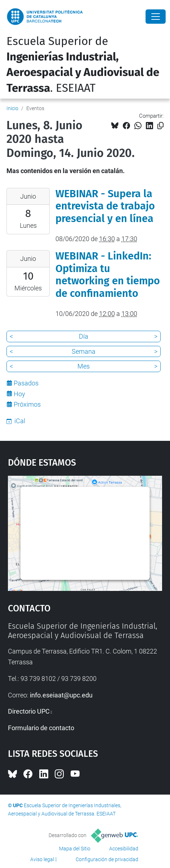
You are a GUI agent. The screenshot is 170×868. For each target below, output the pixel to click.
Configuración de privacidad (107, 859)
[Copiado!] (160, 126)
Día (84, 336)
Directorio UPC (29, 711)
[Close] (156, 17)
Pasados (26, 383)
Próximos (27, 404)
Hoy (19, 394)
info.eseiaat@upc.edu (61, 695)
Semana (84, 351)
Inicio (12, 108)
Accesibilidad (124, 849)
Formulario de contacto (41, 728)
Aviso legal (42, 859)
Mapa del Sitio (75, 849)
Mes (84, 366)
